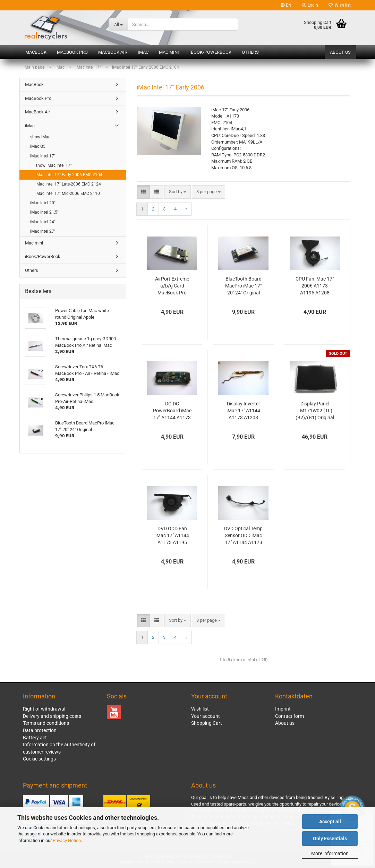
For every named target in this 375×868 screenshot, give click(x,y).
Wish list (340, 5)
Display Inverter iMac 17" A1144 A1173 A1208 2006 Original (243, 411)
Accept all (330, 822)
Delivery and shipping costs (52, 716)
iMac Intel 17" (43, 156)
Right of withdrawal (44, 709)
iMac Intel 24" (43, 222)
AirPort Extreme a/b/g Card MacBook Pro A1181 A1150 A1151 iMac (172, 286)
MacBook (36, 52)
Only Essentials (330, 839)
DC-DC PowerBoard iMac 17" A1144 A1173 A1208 (172, 411)
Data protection (40, 730)
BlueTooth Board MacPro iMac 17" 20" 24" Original (243, 286)
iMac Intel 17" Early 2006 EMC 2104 (69, 175)
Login (310, 5)
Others (250, 52)
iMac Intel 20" (43, 203)
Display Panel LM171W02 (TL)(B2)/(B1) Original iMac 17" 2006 (315, 411)
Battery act (35, 738)
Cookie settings (39, 759)
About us (340, 52)
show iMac (40, 137)
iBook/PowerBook (210, 52)
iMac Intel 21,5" (44, 212)
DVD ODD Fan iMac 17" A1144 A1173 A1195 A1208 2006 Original (172, 536)
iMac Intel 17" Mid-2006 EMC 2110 (68, 194)
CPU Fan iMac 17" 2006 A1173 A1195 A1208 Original (315, 286)
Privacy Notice (67, 840)
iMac (143, 52)
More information (330, 853)
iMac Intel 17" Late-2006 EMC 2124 (68, 184)
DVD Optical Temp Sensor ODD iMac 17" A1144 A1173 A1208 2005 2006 (243, 536)
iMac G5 (38, 146)
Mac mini (169, 52)
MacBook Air (113, 52)
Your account (206, 716)
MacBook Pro (72, 52)
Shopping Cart (207, 723)
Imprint (283, 709)
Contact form (289, 716)
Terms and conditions (46, 723)
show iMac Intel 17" (54, 165)
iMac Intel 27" (43, 231)
